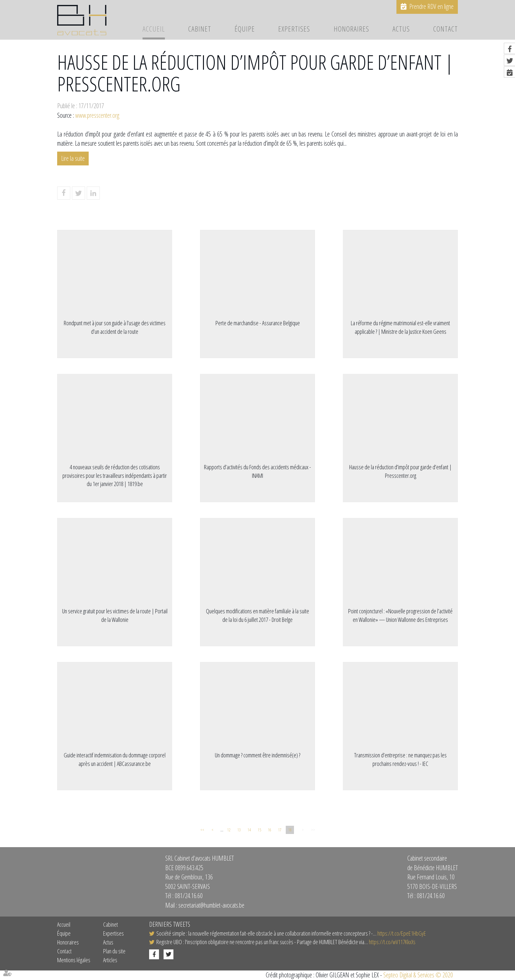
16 (270, 830)
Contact (446, 29)
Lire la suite (73, 158)
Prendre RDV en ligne (431, 6)
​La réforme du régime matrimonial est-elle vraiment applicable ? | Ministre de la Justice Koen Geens (400, 327)
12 (229, 830)
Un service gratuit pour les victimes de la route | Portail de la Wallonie (115, 615)
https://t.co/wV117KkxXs (392, 942)
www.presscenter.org (97, 115)
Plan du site (114, 951)
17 (280, 830)
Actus (401, 29)
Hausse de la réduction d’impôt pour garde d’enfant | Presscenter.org (400, 471)
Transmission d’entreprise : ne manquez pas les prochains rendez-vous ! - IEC (400, 759)
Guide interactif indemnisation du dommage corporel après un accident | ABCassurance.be (115, 759)
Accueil (154, 29)
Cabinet (200, 29)
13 (239, 830)
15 (259, 830)
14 (249, 830)
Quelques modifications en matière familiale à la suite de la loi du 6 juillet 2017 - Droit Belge (257, 615)
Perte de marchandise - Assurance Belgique (258, 323)
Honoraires (351, 29)
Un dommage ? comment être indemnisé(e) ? (257, 755)
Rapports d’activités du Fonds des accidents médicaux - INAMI (257, 471)
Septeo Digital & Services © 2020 (418, 975)
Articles (110, 960)
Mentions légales (74, 960)
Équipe (245, 29)
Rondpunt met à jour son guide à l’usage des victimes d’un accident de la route (115, 327)
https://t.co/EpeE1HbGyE (402, 933)
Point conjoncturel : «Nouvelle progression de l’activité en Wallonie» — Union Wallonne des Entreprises (400, 615)
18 (290, 830)
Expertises (294, 29)
